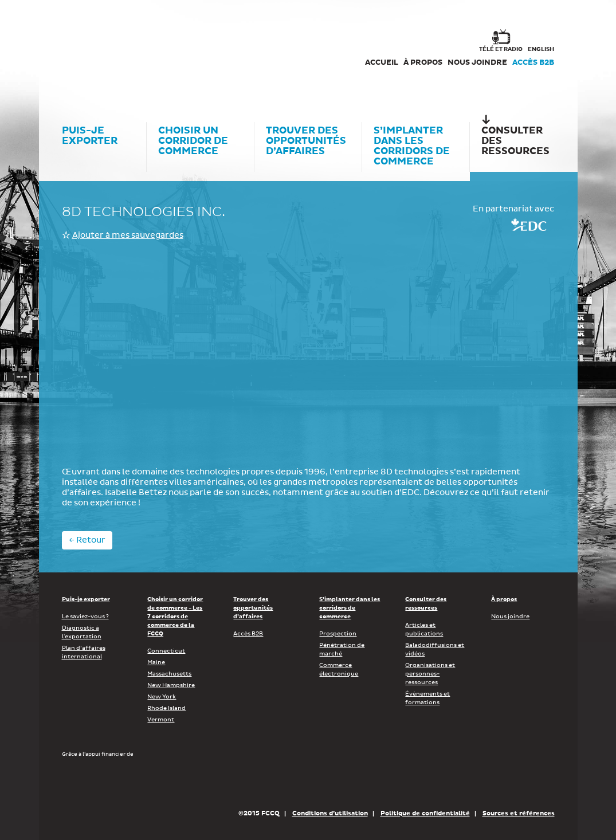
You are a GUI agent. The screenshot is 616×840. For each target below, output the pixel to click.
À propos (423, 63)
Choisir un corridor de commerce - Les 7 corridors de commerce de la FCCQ (175, 617)
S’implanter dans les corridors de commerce (350, 608)
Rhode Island (166, 708)
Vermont (161, 720)
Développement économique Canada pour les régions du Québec (127, 783)
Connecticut (166, 651)
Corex (105, 52)
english (541, 49)
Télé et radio (501, 49)
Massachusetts (169, 674)
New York (162, 697)
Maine (156, 662)
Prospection (338, 634)
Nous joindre (477, 63)
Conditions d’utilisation (330, 813)
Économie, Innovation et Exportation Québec (274, 783)
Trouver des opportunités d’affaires (253, 608)
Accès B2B (533, 63)
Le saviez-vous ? (85, 617)
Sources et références (519, 813)
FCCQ (221, 52)
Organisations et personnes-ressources (430, 674)
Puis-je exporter (86, 599)
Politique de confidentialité (425, 813)
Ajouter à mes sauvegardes (128, 235)
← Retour (87, 540)
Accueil (382, 63)
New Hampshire (171, 685)
